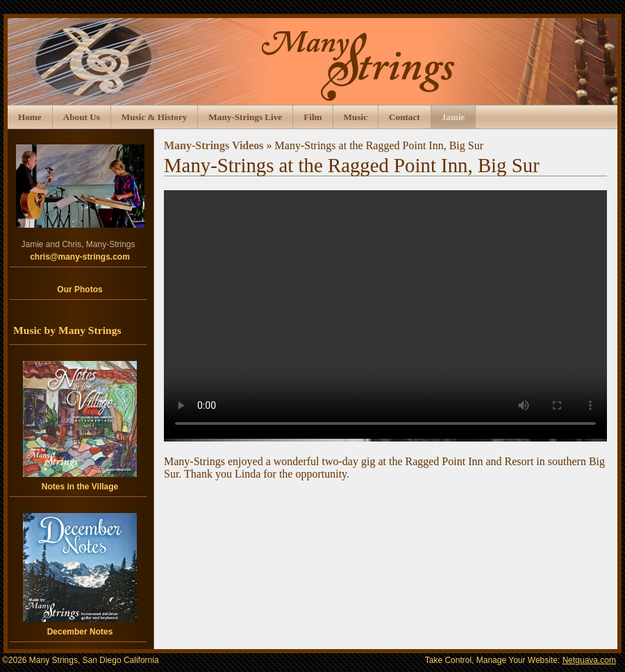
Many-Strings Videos (214, 145)
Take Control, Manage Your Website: (520, 660)
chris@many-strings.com (80, 257)
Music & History (155, 117)
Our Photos (80, 289)
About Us (82, 117)
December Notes (80, 575)
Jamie (453, 117)
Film (312, 117)
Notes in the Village (80, 426)
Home (30, 117)
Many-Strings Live (245, 117)
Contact (405, 117)
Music (356, 117)
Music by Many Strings (67, 330)
